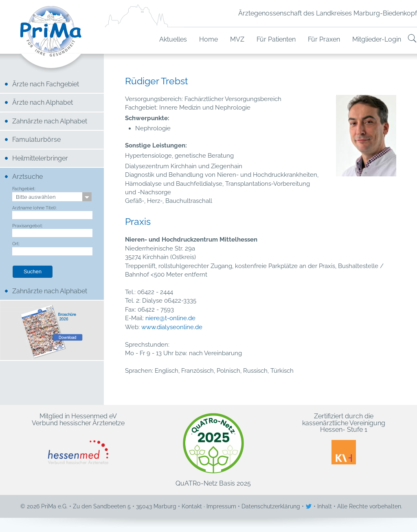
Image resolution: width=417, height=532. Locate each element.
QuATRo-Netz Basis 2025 (213, 450)
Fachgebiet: (24, 189)
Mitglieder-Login (377, 39)
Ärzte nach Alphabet (43, 102)
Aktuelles (173, 39)
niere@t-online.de (170, 318)
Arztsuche (27, 177)
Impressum (221, 506)
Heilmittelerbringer (40, 158)
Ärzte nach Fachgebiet (46, 84)
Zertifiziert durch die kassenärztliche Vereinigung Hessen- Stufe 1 (344, 439)
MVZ (237, 39)
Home (208, 39)
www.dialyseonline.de (172, 327)
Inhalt (325, 506)
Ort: (16, 244)
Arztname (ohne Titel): (34, 208)
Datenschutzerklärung (271, 506)
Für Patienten (276, 39)
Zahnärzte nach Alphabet (50, 121)
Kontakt (192, 506)
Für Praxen (324, 39)
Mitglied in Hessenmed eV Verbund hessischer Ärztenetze (78, 439)
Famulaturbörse (36, 140)
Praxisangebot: (27, 226)
